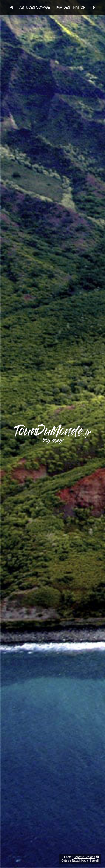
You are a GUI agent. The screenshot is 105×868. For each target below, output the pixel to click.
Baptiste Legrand (85, 857)
